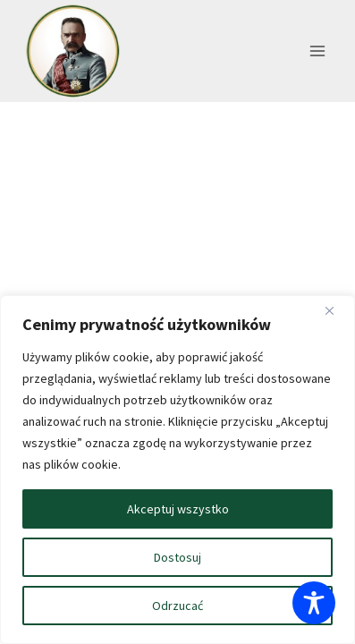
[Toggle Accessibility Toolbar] (314, 603)
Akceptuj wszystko (178, 509)
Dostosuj (177, 557)
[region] (177, 470)
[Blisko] (336, 310)
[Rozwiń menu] (317, 51)
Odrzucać (177, 606)
